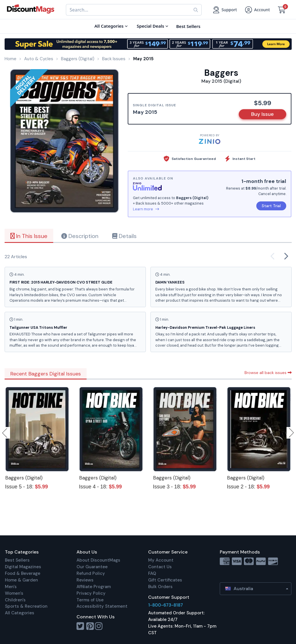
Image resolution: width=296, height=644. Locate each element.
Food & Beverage (23, 573)
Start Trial (271, 206)
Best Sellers (17, 560)
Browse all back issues (268, 373)
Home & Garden (21, 580)
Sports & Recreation (26, 606)
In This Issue (29, 236)
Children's (15, 600)
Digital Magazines (23, 567)
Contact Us (160, 567)
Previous (5, 433)
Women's (14, 593)
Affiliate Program (94, 587)
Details (124, 236)
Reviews (85, 580)
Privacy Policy (91, 593)
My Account (161, 560)
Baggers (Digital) (24, 478)
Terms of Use (90, 600)
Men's (11, 587)
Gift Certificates (165, 580)
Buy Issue (262, 114)
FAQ (152, 573)
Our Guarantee (92, 567)
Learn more (146, 209)
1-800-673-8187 (166, 605)
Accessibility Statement (102, 606)
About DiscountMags (98, 560)
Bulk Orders (160, 587)
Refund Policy (91, 573)
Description (80, 236)
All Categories (20, 613)
